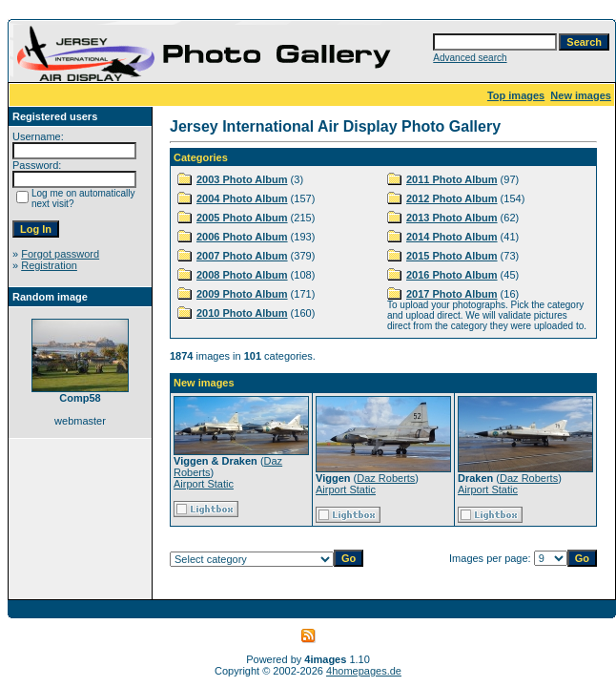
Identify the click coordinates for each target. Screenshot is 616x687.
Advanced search (470, 58)
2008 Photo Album (242, 275)
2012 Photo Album (452, 198)
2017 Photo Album (452, 294)
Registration (49, 265)
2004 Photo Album (242, 198)
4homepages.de (364, 671)
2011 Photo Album (452, 179)
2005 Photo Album (242, 218)
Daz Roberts (386, 478)
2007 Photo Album (242, 256)
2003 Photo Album (242, 179)
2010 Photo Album (242, 313)
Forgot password (60, 254)
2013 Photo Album (452, 218)
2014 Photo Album (452, 237)
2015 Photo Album (452, 256)
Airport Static (204, 484)
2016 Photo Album (452, 275)
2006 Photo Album (242, 237)
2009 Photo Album (242, 294)
